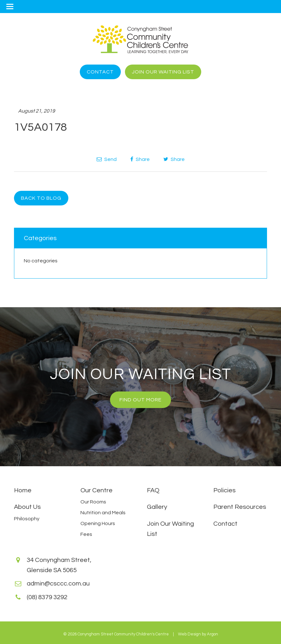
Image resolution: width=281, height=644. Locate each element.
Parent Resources (240, 507)
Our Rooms (93, 502)
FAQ (153, 490)
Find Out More (140, 400)
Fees (86, 534)
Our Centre (96, 490)
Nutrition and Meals (103, 513)
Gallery (157, 507)
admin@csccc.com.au (58, 584)
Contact (100, 72)
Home (23, 490)
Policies (224, 490)
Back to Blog (41, 198)
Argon (212, 634)
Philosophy (27, 519)
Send (107, 159)
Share (140, 159)
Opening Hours (98, 523)
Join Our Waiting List (163, 72)
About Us (27, 507)
